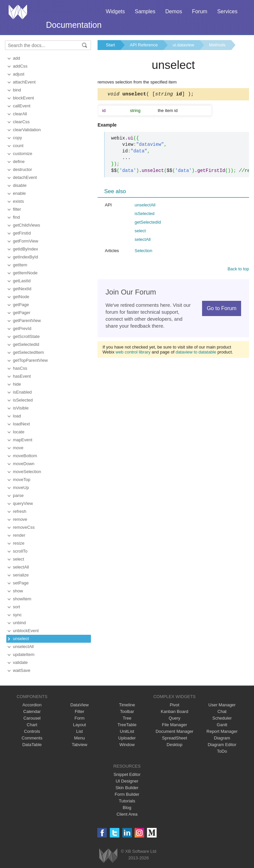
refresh (20, 511)
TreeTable (127, 725)
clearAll (20, 114)
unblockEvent (26, 631)
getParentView (27, 321)
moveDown (24, 464)
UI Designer (127, 781)
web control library (133, 353)
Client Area (127, 814)
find (16, 217)
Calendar (32, 711)
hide (17, 384)
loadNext (21, 424)
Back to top (238, 270)
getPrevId (22, 328)
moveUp (21, 488)
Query (174, 718)
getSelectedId (26, 344)
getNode (21, 297)
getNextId (22, 289)
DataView (80, 705)
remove (20, 519)
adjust (19, 74)
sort (17, 607)
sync (17, 615)
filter (17, 209)
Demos (174, 11)
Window (127, 745)
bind (17, 90)
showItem (22, 599)
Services (227, 11)
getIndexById (25, 257)
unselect (21, 639)
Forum (199, 11)
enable (19, 193)
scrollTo (20, 551)
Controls (32, 731)
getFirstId (22, 233)
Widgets (115, 11)
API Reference (144, 45)
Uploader (127, 738)
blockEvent (23, 98)
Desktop (175, 745)
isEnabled (22, 392)
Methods (217, 45)
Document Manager (175, 731)
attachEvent (24, 82)
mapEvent (23, 440)
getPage (21, 305)
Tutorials (127, 801)
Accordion (32, 705)
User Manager (222, 705)
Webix (108, 856)
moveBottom (25, 456)
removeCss (24, 527)
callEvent (22, 106)
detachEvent (25, 177)
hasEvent (22, 376)
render (19, 535)
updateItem (24, 654)
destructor (22, 169)
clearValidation (27, 130)
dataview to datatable (196, 353)
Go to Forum (222, 309)
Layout (80, 725)
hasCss (20, 368)
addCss (20, 66)
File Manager (175, 725)
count (18, 146)
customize (23, 154)
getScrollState (26, 336)
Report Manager (222, 731)
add (17, 58)
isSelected (23, 400)
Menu (80, 738)
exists (18, 201)
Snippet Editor (127, 774)
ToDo (222, 751)
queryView (23, 503)
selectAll (21, 567)
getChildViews (26, 225)
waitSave (22, 670)
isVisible (21, 408)
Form (79, 718)
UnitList (127, 731)
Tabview (80, 745)
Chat (222, 711)
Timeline (127, 705)
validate (20, 662)
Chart (32, 725)
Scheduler (222, 718)
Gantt (222, 725)
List (79, 731)
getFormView (25, 241)
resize (19, 543)
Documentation (74, 25)
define (19, 162)
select (19, 559)
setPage (21, 583)
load (17, 416)
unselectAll (23, 647)
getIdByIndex (25, 249)
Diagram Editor (222, 745)
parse (18, 495)
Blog (127, 808)
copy (17, 138)
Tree (127, 718)
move (18, 448)
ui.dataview (183, 45)
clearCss (21, 122)
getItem (20, 265)
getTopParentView (30, 360)
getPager (22, 313)
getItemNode (25, 273)
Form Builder (127, 794)
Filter (80, 711)
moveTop (22, 480)
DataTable (32, 745)
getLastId (22, 281)
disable (20, 185)
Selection (143, 252)
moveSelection (27, 472)
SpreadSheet (175, 738)
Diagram (222, 738)
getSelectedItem (28, 352)
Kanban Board (174, 711)
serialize (21, 575)
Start (110, 45)
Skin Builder (127, 788)
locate (19, 432)
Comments (32, 738)
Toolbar (127, 711)
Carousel (32, 718)
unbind (19, 623)
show (18, 591)
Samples (145, 11)
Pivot (174, 705)
